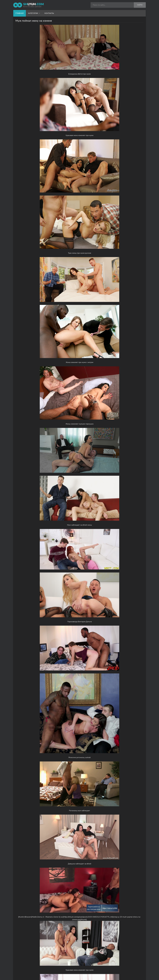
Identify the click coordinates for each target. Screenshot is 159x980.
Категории (33, 13)
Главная (19, 13)
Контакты (49, 13)
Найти (140, 5)
